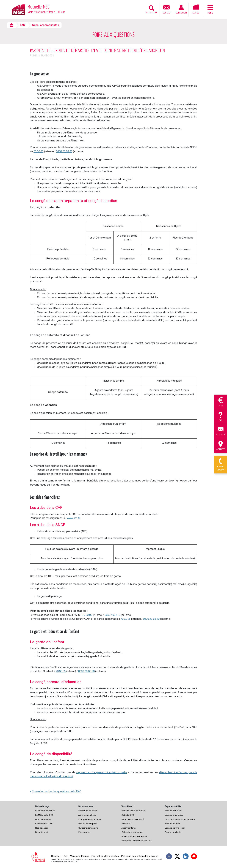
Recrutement (42, 832)
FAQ (23, 25)
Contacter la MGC (44, 824)
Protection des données (105, 856)
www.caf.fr (73, 518)
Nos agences (42, 828)
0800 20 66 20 (64, 152)
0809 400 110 (112, 615)
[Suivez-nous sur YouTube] (194, 857)
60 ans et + (127, 824)
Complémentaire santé (90, 820)
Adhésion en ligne (87, 815)
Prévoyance (84, 832)
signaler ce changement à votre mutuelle (102, 773)
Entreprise (126, 841)
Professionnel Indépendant (135, 837)
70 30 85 (38, 152)
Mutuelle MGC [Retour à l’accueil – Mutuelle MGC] (46, 10)
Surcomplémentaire (88, 828)
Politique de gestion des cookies (140, 856)
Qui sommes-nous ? (45, 811)
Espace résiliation (173, 832)
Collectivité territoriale (132, 832)
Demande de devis (88, 811)
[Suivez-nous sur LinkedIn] (186, 857)
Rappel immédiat (221, 465)
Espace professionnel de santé (180, 820)
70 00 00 (87, 615)
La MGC (196, 9)
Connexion (181, 9)
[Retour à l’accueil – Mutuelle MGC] (19, 9)
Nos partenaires (43, 820)
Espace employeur (174, 815)
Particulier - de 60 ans (132, 820)
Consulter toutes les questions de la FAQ (56, 792)
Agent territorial (129, 828)
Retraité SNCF (128, 815)
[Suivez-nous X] (177, 857)
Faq (221, 417)
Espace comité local (175, 828)
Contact (167, 9)
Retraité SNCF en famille (134, 811)
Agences (221, 446)
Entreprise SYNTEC (142, 841)
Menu (210, 9)
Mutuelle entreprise (88, 824)
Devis (221, 402)
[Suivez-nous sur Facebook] (169, 857)
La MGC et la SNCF (45, 815)
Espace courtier (172, 824)
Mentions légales (80, 856)
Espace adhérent (173, 811)
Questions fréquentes (45, 25)
